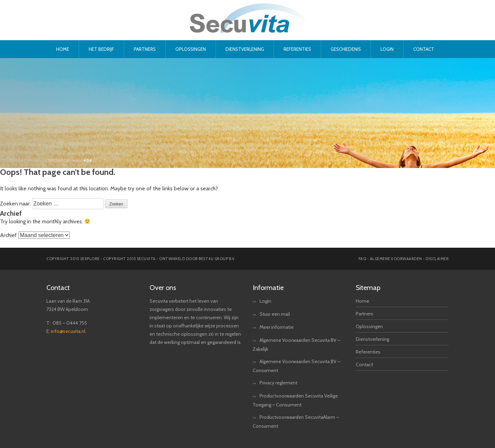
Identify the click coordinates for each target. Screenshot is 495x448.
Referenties (297, 49)
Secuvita (59, 160)
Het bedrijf (101, 49)
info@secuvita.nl (68, 331)
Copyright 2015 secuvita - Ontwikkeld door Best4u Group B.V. (169, 259)
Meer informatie (277, 327)
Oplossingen (191, 49)
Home (63, 49)
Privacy (267, 383)
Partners (145, 49)
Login (387, 49)
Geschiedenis (346, 49)
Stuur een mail (275, 314)
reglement (286, 383)
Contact (424, 49)
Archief (8, 235)
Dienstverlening (245, 49)
